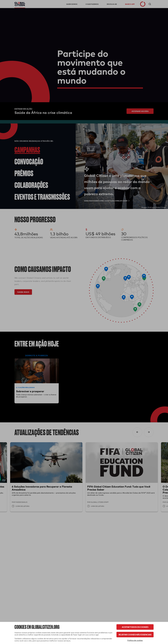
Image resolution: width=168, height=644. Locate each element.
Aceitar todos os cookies (135, 627)
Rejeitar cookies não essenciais (135, 635)
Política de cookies (135, 640)
